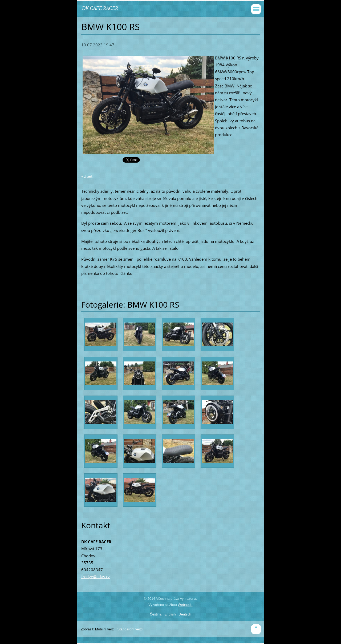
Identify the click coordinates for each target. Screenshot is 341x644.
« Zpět (87, 176)
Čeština (156, 614)
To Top (256, 629)
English (170, 614)
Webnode (185, 605)
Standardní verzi (130, 629)
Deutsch (185, 614)
